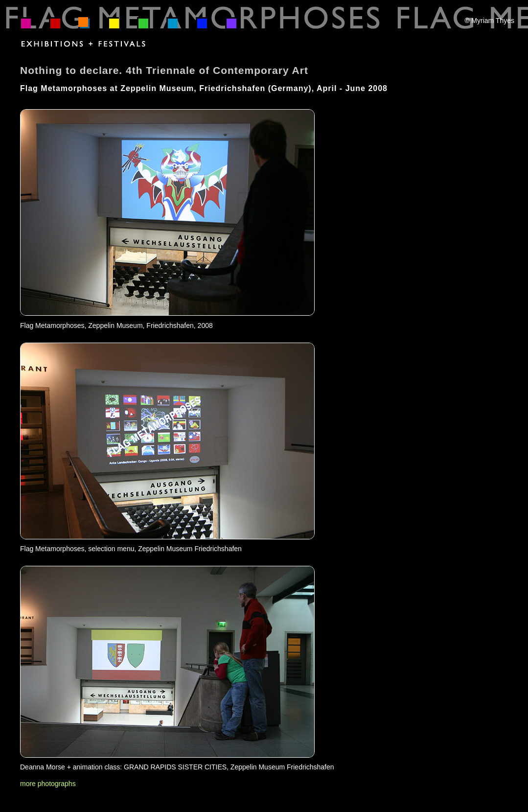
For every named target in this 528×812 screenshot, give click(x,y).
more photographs (48, 784)
